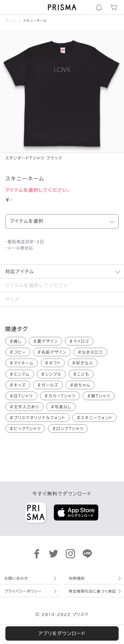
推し (16, 341)
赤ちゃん (80, 385)
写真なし (61, 407)
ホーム (10, 20)
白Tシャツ (21, 396)
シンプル (51, 374)
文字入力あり (24, 407)
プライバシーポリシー (23, 591)
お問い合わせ (16, 578)
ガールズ (48, 385)
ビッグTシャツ (25, 428)
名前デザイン (52, 352)
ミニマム (20, 374)
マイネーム (21, 363)
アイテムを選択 (27, 221)
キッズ (18, 385)
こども (81, 374)
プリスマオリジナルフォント (38, 418)
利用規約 (77, 578)
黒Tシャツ (99, 396)
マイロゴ (79, 341)
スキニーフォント (95, 418)
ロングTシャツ (68, 428)
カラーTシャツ (60, 396)
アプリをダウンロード (62, 633)
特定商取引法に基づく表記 (92, 591)
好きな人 (83, 363)
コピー (18, 352)
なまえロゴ (90, 352)
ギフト (53, 363)
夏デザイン (45, 341)
